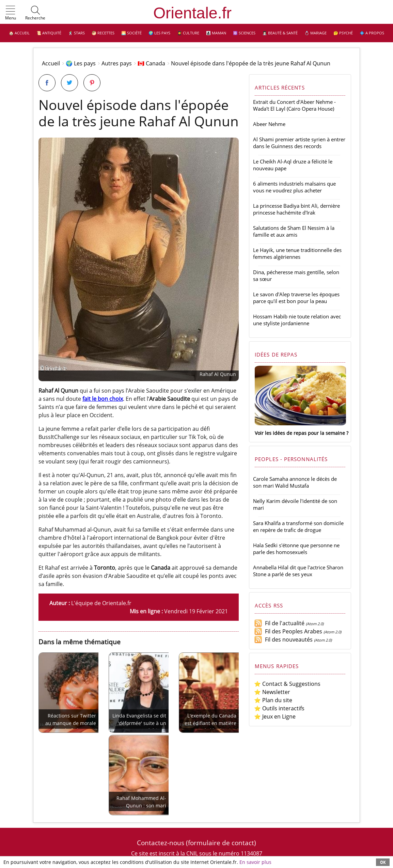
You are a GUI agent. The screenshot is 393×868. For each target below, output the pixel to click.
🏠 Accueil (19, 33)
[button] (11, 13)
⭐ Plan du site (273, 700)
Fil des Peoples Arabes (288, 631)
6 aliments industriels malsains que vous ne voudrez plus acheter (294, 187)
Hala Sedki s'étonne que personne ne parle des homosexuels (296, 549)
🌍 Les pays (159, 33)
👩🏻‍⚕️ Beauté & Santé (280, 33)
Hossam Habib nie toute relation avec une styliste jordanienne (297, 320)
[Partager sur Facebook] (47, 83)
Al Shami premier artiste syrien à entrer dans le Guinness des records (299, 143)
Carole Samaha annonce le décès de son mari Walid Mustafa (295, 482)
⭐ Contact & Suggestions (287, 684)
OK (383, 862)
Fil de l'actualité (279, 623)
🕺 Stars (76, 33)
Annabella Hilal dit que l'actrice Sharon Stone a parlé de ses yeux (298, 571)
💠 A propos (372, 33)
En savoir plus (255, 862)
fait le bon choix (103, 399)
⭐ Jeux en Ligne (275, 716)
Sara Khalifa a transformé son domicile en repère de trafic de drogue (298, 526)
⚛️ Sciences (244, 33)
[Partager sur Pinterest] (92, 83)
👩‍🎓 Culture (188, 33)
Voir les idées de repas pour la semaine (300, 433)
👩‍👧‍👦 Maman (216, 33)
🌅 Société (131, 33)
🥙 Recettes (103, 33)
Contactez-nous (161, 843)
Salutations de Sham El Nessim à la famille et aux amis (294, 231)
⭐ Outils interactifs (279, 708)
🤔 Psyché (343, 33)
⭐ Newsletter (272, 692)
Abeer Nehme (269, 124)
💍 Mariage (316, 33)
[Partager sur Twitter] (69, 83)
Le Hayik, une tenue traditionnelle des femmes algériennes (297, 253)
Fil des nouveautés (283, 640)
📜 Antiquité (49, 33)
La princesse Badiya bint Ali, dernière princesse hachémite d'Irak (296, 209)
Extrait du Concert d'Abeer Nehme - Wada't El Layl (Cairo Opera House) (294, 105)
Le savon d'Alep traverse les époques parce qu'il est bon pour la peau (296, 298)
